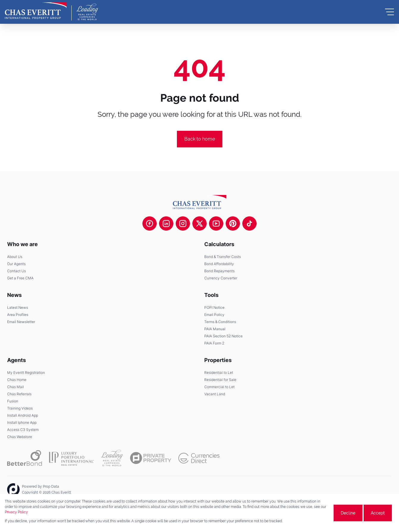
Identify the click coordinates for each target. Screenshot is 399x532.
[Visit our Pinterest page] (233, 223)
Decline (348, 513)
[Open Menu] (389, 12)
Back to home (200, 139)
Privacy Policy (16, 512)
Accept (378, 513)
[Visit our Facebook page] (150, 223)
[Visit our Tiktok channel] (249, 223)
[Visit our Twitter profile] (199, 223)
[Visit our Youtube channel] (216, 223)
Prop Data (51, 487)
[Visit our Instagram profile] (183, 223)
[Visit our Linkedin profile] (166, 223)
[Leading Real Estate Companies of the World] (87, 12)
